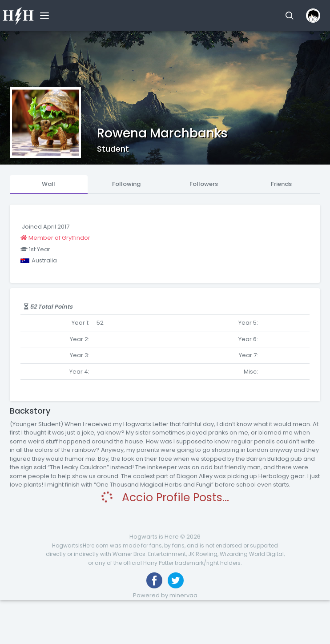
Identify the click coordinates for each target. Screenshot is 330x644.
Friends (281, 184)
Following (126, 184)
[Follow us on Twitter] (176, 580)
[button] (289, 16)
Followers (204, 184)
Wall (48, 184)
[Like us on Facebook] (154, 580)
